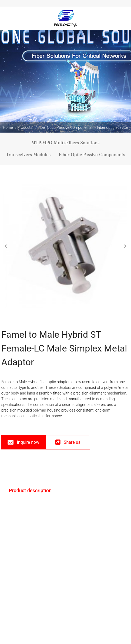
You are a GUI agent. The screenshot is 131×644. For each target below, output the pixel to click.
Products (25, 127)
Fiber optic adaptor (112, 127)
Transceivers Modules (28, 155)
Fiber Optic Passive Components (65, 127)
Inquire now (28, 442)
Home (8, 127)
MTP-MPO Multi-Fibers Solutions (65, 143)
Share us (68, 445)
